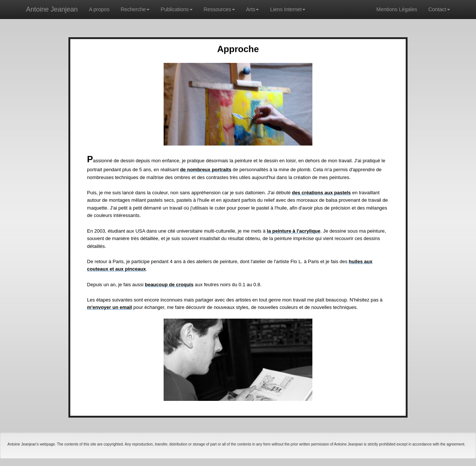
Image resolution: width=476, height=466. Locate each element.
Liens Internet (288, 9)
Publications (177, 9)
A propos (99, 9)
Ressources (219, 9)
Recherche (135, 9)
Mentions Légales (397, 9)
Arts (253, 9)
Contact (439, 9)
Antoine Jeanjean (52, 9)
